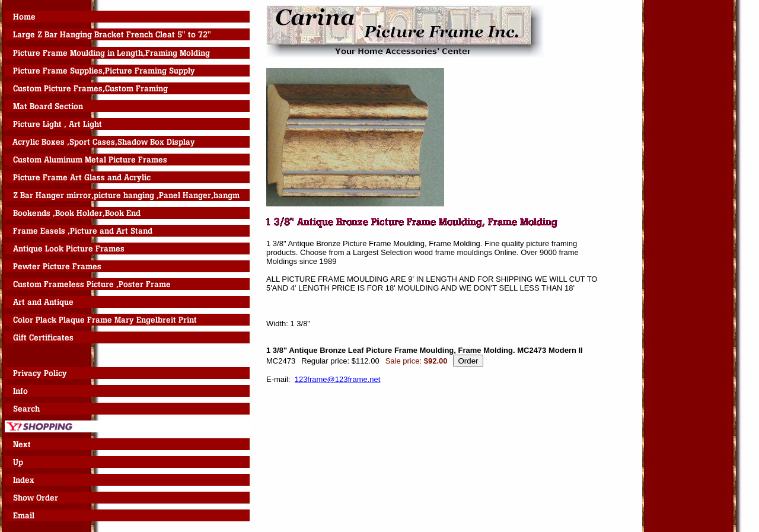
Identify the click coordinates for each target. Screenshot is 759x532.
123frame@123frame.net (338, 379)
